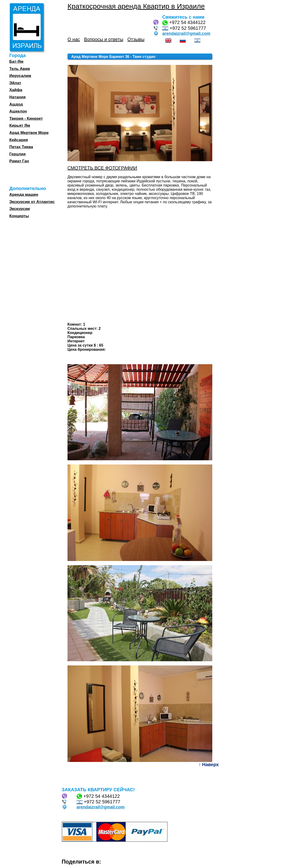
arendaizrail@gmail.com (186, 33)
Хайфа (16, 90)
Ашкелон (18, 111)
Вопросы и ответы (104, 39)
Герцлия (17, 154)
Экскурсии (20, 209)
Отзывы (136, 39)
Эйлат (15, 83)
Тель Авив (20, 69)
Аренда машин (24, 195)
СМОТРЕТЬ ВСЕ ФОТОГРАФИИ (102, 168)
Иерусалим (20, 76)
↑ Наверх (209, 765)
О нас (74, 39)
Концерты (19, 216)
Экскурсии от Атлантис (32, 202)
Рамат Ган (19, 161)
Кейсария (19, 140)
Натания (17, 97)
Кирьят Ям (20, 125)
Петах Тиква (21, 147)
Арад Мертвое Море (29, 133)
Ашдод (16, 104)
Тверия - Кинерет (26, 119)
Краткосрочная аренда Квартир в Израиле (136, 6)
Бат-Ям (16, 62)
